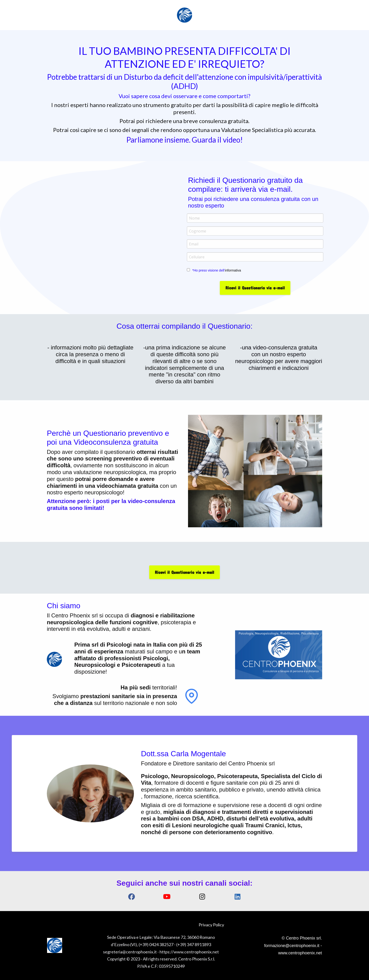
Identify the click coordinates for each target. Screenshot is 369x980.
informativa (233, 270)
